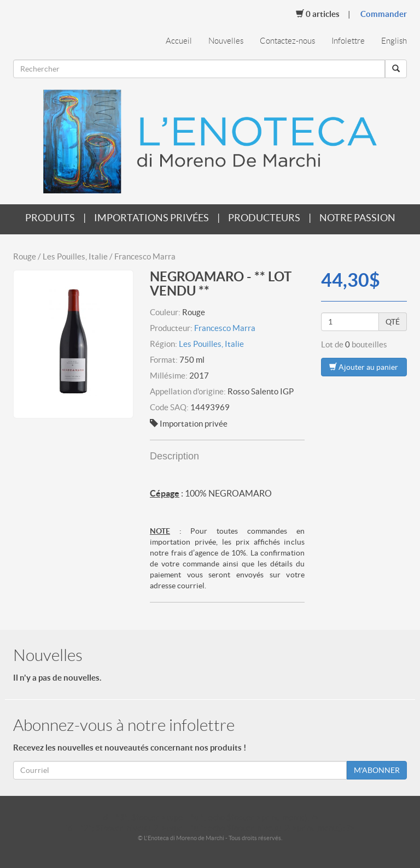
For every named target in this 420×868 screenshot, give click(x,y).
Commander (384, 14)
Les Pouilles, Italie (211, 344)
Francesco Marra (225, 328)
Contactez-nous (287, 41)
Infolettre (348, 41)
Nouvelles (226, 41)
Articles (318, 14)
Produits (50, 218)
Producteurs (264, 218)
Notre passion (357, 218)
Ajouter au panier (364, 367)
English (394, 41)
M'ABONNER (377, 770)
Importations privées (151, 218)
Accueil (179, 41)
